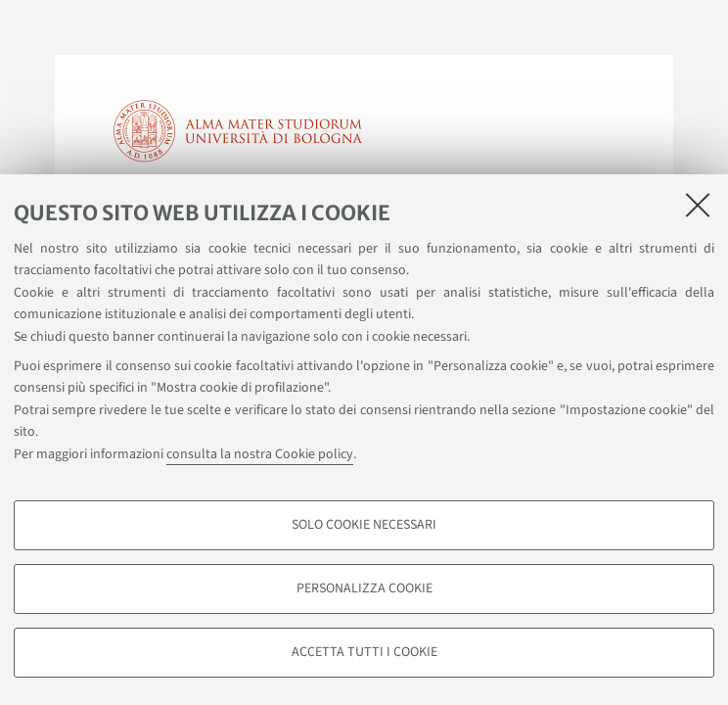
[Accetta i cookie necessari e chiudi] (698, 205)
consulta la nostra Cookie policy (260, 454)
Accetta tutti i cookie (364, 652)
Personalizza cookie (364, 588)
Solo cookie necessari (364, 525)
